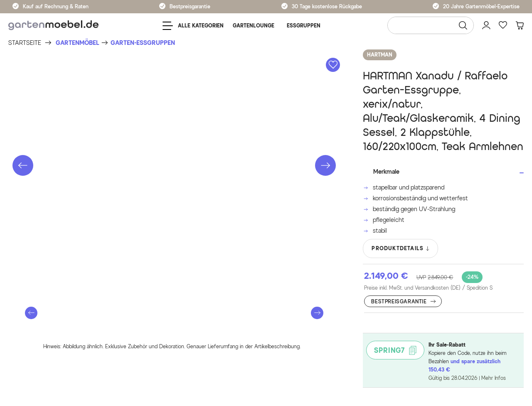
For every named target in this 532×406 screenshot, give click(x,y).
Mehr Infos (494, 378)
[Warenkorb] (520, 25)
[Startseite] (25, 43)
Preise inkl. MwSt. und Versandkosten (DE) (428, 288)
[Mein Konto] (486, 25)
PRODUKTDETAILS (401, 249)
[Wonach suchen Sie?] (431, 25)
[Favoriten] (503, 25)
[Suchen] (463, 25)
